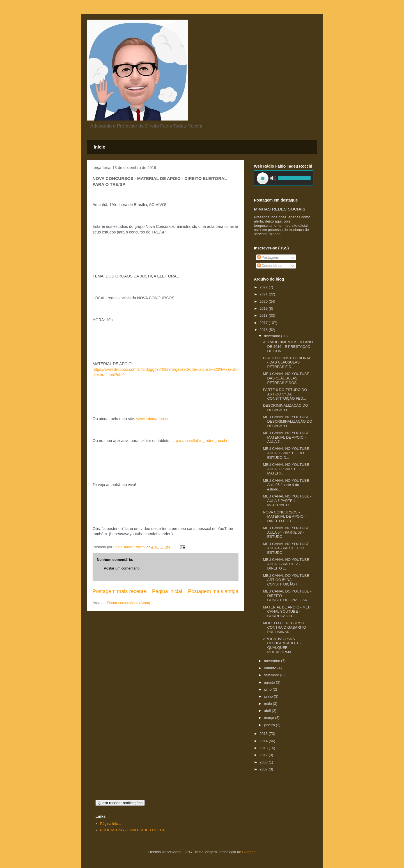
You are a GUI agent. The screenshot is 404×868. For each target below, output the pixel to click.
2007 (264, 769)
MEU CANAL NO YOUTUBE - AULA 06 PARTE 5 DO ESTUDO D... (287, 453)
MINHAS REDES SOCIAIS (280, 209)
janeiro (270, 725)
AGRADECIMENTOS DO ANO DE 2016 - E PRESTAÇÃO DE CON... (288, 346)
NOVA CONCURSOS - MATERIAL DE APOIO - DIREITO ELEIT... (284, 517)
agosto (270, 682)
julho (268, 689)
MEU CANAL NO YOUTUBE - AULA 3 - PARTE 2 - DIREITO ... (287, 564)
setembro (272, 675)
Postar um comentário (122, 568)
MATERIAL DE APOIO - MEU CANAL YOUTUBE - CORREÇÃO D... (287, 612)
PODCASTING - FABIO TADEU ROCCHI (133, 830)
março (270, 718)
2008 (264, 762)
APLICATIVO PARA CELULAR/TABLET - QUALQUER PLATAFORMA (282, 645)
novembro (273, 661)
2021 (264, 294)
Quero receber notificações (120, 803)
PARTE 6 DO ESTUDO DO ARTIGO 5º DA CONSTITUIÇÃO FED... (285, 394)
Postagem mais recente (119, 591)
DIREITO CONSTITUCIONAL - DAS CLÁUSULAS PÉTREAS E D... (287, 362)
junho (269, 696)
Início (100, 147)
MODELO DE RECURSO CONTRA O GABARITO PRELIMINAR (284, 627)
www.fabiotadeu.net (153, 419)
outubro (271, 668)
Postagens (268, 257)
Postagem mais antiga (213, 591)
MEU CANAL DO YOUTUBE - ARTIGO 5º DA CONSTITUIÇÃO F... (287, 580)
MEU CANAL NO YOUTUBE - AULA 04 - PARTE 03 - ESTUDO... (287, 532)
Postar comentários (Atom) (129, 603)
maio (268, 704)
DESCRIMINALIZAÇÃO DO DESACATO (285, 408)
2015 (264, 734)
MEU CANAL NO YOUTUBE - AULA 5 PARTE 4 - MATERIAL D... (287, 501)
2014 (264, 741)
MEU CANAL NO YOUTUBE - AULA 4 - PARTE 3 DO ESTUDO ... (287, 548)
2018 (264, 315)
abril (268, 711)
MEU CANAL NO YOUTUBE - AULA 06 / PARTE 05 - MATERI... (287, 469)
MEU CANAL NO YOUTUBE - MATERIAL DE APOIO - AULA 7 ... (287, 437)
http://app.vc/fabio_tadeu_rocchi (199, 441)
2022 (264, 287)
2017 (264, 323)
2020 (264, 301)
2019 (264, 308)
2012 (264, 755)
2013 (264, 748)
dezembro (273, 336)
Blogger (248, 852)
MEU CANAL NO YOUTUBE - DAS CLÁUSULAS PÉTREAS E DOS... (287, 378)
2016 (264, 330)
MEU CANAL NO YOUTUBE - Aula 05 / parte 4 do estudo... (287, 485)
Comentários (270, 266)
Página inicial (167, 591)
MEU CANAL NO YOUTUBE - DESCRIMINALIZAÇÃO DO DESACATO (287, 421)
